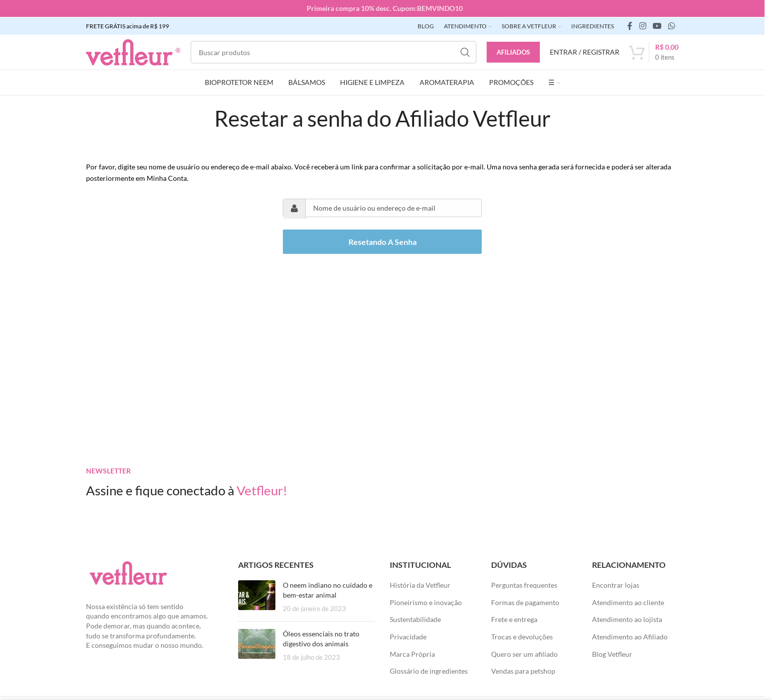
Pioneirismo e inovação (426, 601)
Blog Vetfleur (612, 653)
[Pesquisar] (334, 52)
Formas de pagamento (525, 601)
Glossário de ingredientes (429, 670)
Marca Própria (412, 653)
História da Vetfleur (420, 584)
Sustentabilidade (415, 619)
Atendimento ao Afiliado (630, 636)
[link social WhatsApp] (672, 25)
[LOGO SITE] (133, 51)
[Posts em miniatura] (257, 596)
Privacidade (408, 636)
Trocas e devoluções (522, 636)
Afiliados (513, 51)
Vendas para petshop (523, 670)
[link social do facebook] (630, 25)
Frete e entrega (514, 619)
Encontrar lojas (616, 584)
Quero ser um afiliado (524, 653)
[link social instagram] (643, 25)
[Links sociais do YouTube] (657, 25)
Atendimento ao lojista (627, 619)
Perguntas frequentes (524, 584)
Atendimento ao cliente (628, 601)
